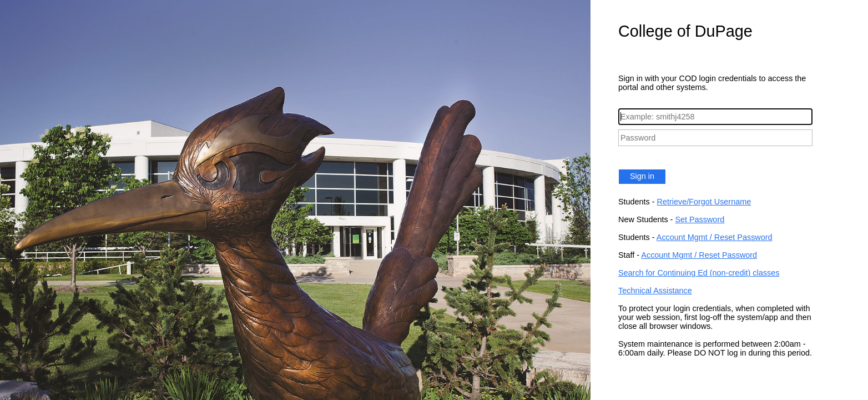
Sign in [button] (642, 176)
